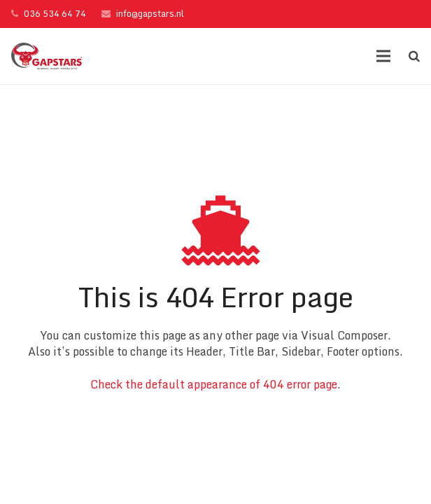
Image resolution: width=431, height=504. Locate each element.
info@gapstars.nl (150, 13)
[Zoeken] (414, 56)
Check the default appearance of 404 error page (214, 384)
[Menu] (384, 56)
